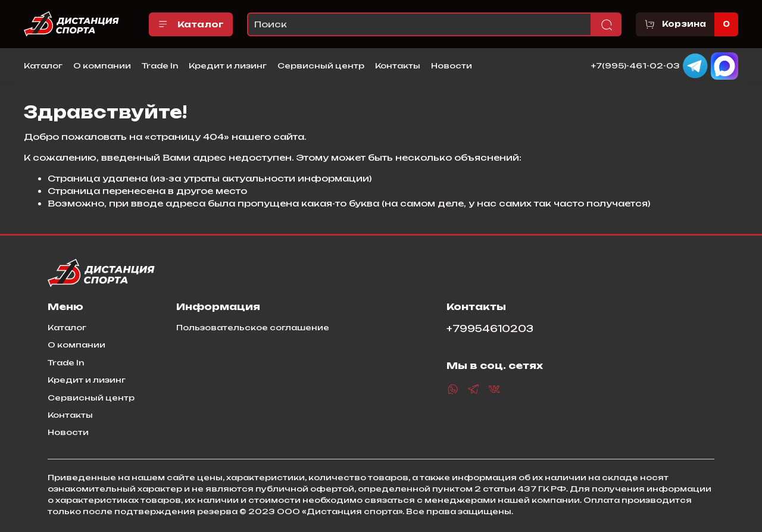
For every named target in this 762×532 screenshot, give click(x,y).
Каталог (191, 24)
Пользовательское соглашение (253, 327)
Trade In (160, 65)
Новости (452, 65)
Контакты (398, 65)
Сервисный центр (321, 65)
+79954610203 (490, 329)
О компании (102, 65)
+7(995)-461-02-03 (635, 65)
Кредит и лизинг (228, 65)
